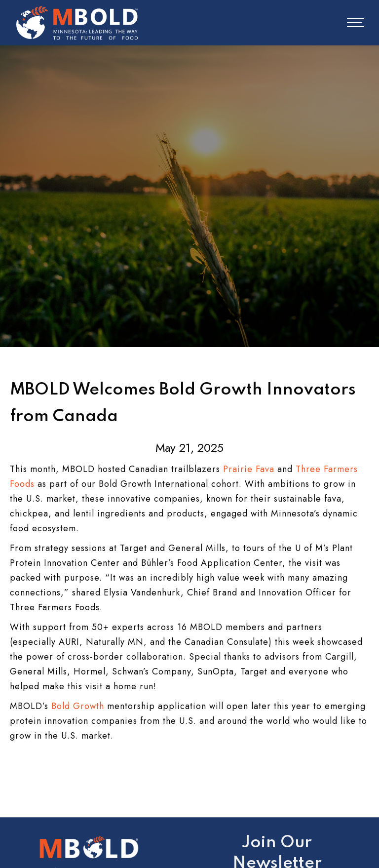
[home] (77, 23)
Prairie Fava (249, 469)
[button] (349, 23)
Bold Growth (78, 706)
